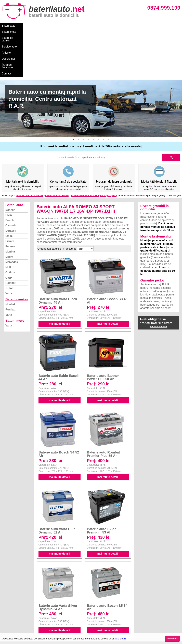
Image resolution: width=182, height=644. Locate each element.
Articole (87, 26)
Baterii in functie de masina (30, 148)
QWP (9, 230)
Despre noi (103, 26)
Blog (6, 601)
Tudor (9, 240)
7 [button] (104, 91)
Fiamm (10, 193)
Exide (9, 188)
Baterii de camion (49, 26)
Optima (10, 225)
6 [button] (99, 91)
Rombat (10, 235)
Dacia (95, 605)
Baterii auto (9, 26)
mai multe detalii (60, 276)
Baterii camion (17, 251)
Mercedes (12, 214)
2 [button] (78, 91)
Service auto (71, 26)
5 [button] (94, 91)
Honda (95, 631)
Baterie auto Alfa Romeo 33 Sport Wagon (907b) (94, 148)
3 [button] (83, 91)
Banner (10, 162)
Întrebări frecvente (123, 26)
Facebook (9, 620)
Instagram (9, 624)
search (171, 110)
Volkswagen (98, 616)
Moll (8, 219)
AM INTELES (172, 639)
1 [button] (73, 91)
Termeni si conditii (13, 616)
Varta (9, 246)
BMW (9, 167)
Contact (143, 26)
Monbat (10, 204)
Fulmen (10, 199)
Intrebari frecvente (14, 612)
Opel (94, 627)
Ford (94, 609)
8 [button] (109, 91)
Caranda (11, 178)
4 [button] (88, 91)
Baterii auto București (147, 601)
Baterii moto (27, 26)
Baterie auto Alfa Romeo (57, 148)
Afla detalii (121, 639)
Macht (9, 209)
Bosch (10, 172)
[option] (91, 61)
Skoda (95, 612)
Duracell (11, 183)
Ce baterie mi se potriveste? (19, 605)
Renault (96, 620)
